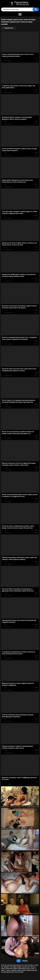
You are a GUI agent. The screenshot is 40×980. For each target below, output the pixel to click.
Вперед (25, 961)
